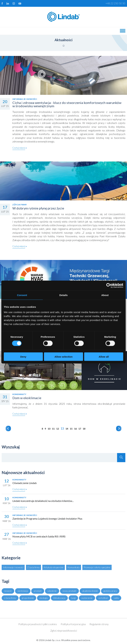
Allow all (104, 356)
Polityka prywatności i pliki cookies (38, 624)
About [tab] (105, 295)
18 (84, 429)
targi (73, 598)
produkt (38, 591)
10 (49, 429)
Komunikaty (74, 567)
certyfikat (103, 598)
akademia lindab (90, 591)
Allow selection (63, 356)
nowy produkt (69, 591)
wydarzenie (87, 598)
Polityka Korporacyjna (73, 624)
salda (116, 598)
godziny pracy (110, 591)
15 (71, 429)
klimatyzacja (59, 598)
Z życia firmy (33, 567)
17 (80, 429)
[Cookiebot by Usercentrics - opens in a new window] (109, 286)
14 (67, 429)
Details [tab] (63, 295)
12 (58, 429)
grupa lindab (28, 598)
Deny (23, 356)
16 (75, 429)
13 (62, 428)
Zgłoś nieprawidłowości (64, 631)
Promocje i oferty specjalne (97, 567)
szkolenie (52, 591)
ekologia (44, 598)
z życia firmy (10, 598)
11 (53, 429)
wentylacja (23, 591)
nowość (8, 591)
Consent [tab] (22, 295)
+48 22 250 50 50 (115, 3)
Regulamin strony (99, 624)
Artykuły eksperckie (54, 567)
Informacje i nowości (13, 567)
